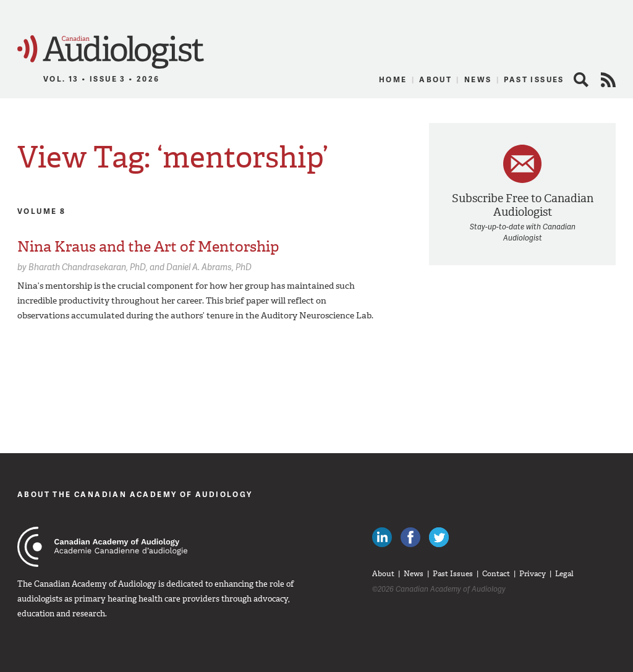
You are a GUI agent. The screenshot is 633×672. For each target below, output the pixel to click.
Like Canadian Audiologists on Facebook (410, 537)
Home (393, 79)
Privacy (533, 574)
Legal (564, 574)
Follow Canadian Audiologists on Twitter (439, 537)
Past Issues (534, 79)
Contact (496, 574)
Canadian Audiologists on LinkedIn (382, 537)
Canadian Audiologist (111, 52)
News (478, 79)
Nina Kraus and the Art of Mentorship (148, 247)
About (435, 79)
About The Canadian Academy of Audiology (135, 494)
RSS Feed (608, 80)
